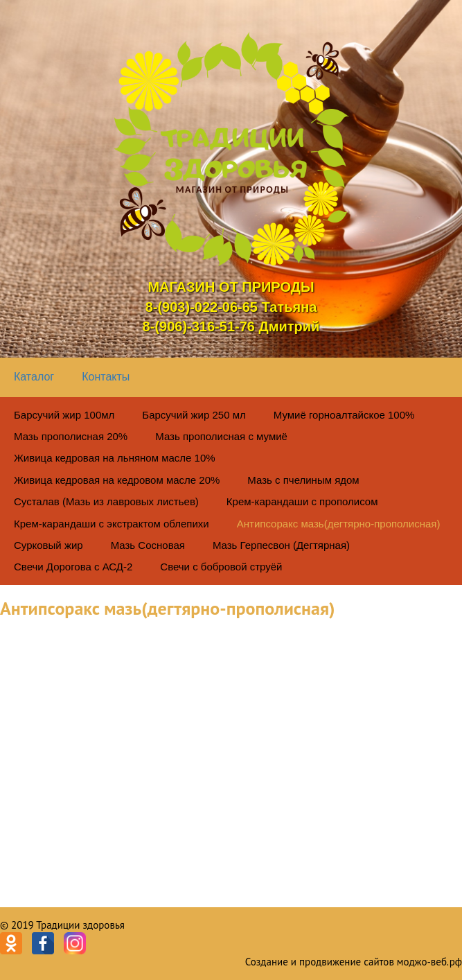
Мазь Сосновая (148, 545)
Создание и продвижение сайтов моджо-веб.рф (354, 962)
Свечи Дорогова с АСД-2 (73, 567)
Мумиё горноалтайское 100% (344, 415)
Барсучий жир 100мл (64, 415)
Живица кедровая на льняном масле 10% (115, 458)
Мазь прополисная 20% (71, 436)
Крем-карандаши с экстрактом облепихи (112, 524)
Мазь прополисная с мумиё (221, 436)
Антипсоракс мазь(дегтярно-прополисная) (339, 524)
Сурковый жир (48, 545)
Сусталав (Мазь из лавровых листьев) (106, 501)
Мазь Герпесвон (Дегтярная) (281, 545)
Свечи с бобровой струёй (221, 567)
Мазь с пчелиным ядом (303, 480)
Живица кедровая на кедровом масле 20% (117, 480)
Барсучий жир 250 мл (194, 415)
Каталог (34, 377)
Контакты (106, 377)
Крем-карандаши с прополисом (302, 501)
